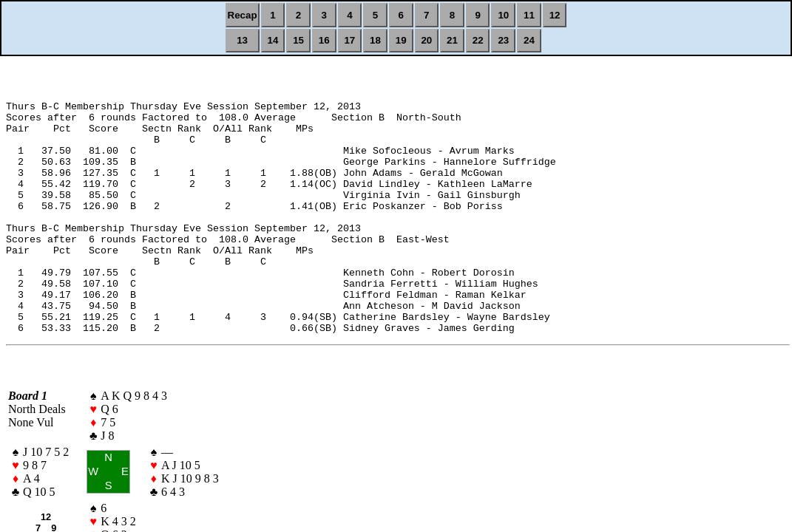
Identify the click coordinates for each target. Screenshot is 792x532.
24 (529, 40)
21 (452, 40)
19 (401, 40)
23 (503, 40)
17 (349, 40)
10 (503, 15)
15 (298, 40)
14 (273, 40)
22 (478, 40)
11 (529, 15)
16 (324, 40)
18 (375, 40)
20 (426, 40)
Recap (243, 15)
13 (242, 40)
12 (555, 15)
